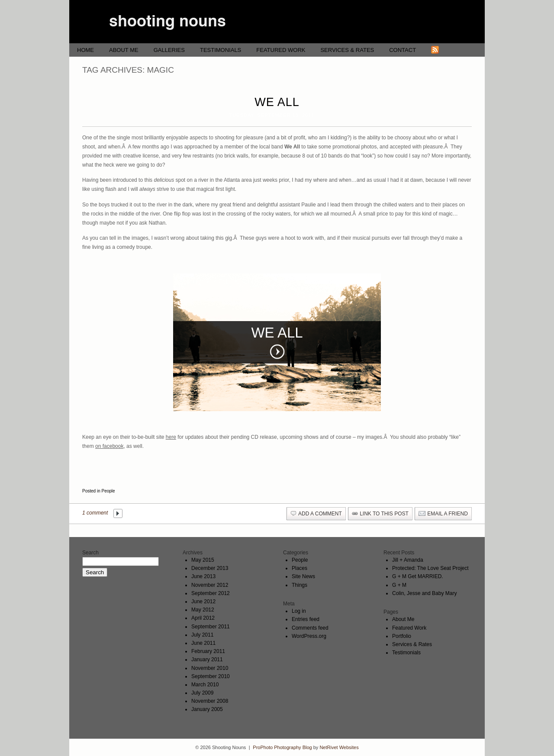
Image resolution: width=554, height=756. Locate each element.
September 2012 (211, 593)
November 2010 (210, 668)
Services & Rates (347, 50)
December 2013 (210, 568)
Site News (303, 576)
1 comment (95, 513)
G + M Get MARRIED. (418, 576)
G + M (399, 585)
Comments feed (310, 628)
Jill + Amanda (408, 560)
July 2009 (202, 693)
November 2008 (210, 701)
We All (277, 102)
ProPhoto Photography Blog (282, 747)
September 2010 (211, 676)
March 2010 (205, 685)
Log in (299, 611)
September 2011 (211, 627)
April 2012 (203, 618)
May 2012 (203, 610)
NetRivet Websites (339, 747)
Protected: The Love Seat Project (430, 568)
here (171, 437)
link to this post (384, 514)
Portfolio (402, 636)
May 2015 (203, 560)
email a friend (448, 514)
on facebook (109, 446)
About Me (124, 50)
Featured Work (281, 50)
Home (85, 50)
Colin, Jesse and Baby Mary (424, 593)
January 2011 (207, 659)
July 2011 (202, 635)
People (108, 491)
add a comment (320, 514)
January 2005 (207, 709)
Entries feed (306, 619)
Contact (403, 50)
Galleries (169, 50)
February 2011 (208, 651)
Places (300, 568)
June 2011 (203, 643)
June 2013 (203, 576)
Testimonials (221, 50)
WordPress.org (309, 636)
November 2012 (210, 585)
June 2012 (203, 602)
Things (300, 585)
